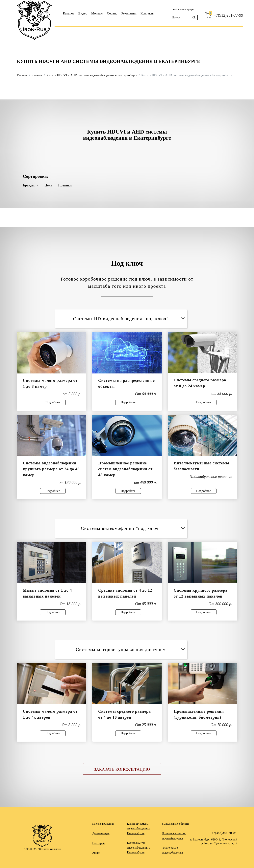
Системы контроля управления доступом (131, 650)
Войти (177, 10)
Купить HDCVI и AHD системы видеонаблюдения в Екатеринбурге (92, 75)
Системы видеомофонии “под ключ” (133, 528)
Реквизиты (129, 13)
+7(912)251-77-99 (228, 15)
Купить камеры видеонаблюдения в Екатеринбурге (139, 848)
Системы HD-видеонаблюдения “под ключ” (130, 319)
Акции (96, 853)
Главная (22, 75)
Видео (83, 13)
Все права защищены (50, 849)
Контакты (147, 13)
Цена (48, 185)
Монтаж (97, 13)
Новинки (65, 185)
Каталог (69, 13)
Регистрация (188, 10)
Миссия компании (103, 824)
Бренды (29, 185)
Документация (101, 834)
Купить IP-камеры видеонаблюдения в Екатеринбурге (139, 829)
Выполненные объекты (175, 824)
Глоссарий (98, 843)
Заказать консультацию (122, 770)
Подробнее (53, 402)
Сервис (112, 13)
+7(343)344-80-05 (224, 833)
